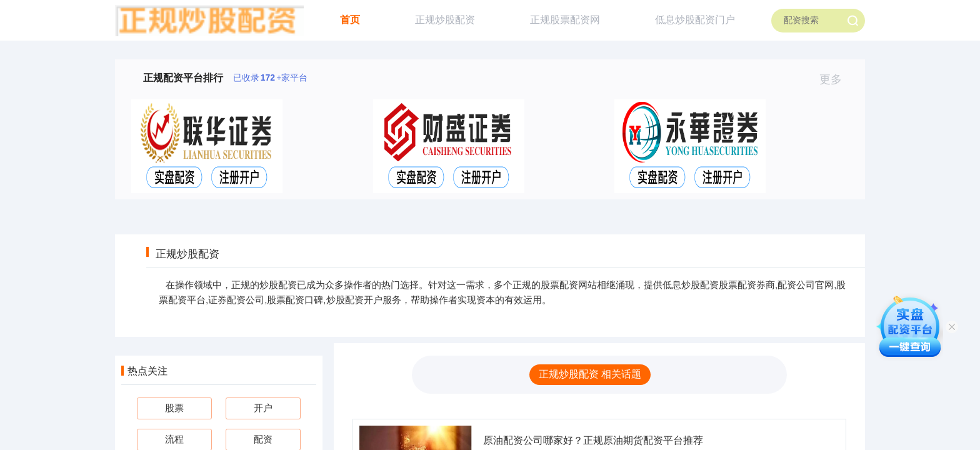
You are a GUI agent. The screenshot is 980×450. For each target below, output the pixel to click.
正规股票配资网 (565, 20)
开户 (263, 408)
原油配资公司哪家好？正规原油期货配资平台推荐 (593, 440)
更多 (836, 79)
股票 (174, 408)
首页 (350, 20)
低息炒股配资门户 (695, 20)
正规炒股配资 (445, 20)
